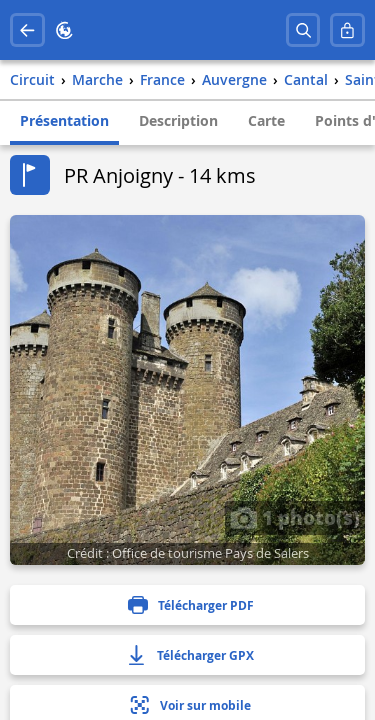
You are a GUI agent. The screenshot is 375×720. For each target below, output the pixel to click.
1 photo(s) (295, 517)
